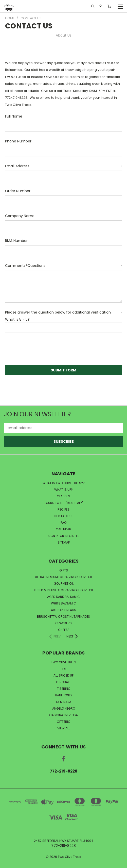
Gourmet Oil (64, 584)
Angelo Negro (64, 708)
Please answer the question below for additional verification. (63, 312)
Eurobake (64, 682)
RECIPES (63, 509)
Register (72, 536)
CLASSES (63, 496)
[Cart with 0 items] (109, 6)
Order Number (18, 191)
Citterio (63, 722)
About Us (64, 35)
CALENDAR (63, 529)
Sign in (53, 536)
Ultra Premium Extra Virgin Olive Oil (64, 577)
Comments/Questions (63, 266)
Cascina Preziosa (63, 715)
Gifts (64, 570)
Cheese (64, 630)
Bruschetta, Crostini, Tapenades (63, 617)
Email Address (63, 166)
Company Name (20, 216)
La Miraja (64, 702)
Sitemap (64, 542)
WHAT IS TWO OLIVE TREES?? (64, 483)
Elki (63, 669)
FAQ (63, 523)
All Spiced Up (63, 675)
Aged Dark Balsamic (63, 597)
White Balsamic (63, 603)
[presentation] (44, 350)
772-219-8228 (64, 771)
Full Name (14, 116)
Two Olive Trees (64, 662)
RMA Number (16, 241)
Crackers (63, 623)
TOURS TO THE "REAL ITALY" (64, 503)
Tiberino (64, 689)
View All (64, 728)
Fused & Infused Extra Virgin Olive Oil (64, 590)
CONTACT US (64, 516)
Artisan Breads (63, 610)
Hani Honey (64, 695)
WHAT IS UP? (63, 490)
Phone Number (18, 141)
